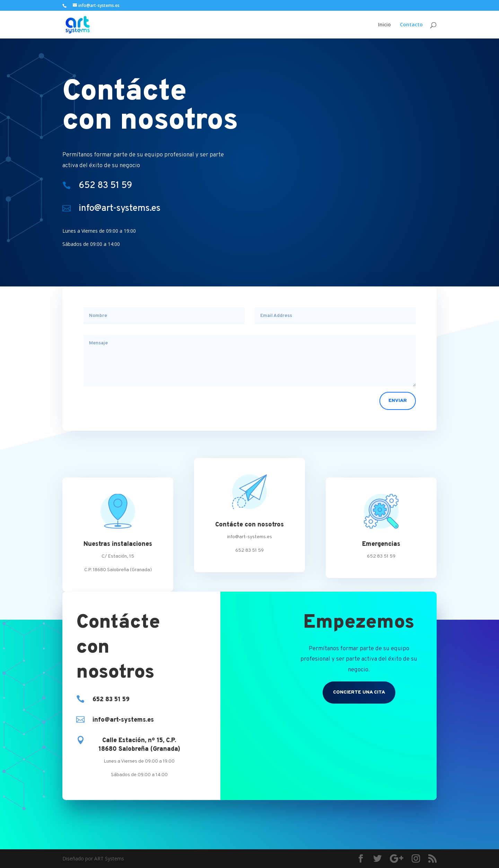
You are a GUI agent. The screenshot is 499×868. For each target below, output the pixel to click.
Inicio (384, 25)
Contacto (411, 25)
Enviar (398, 401)
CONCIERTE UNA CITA (359, 692)
